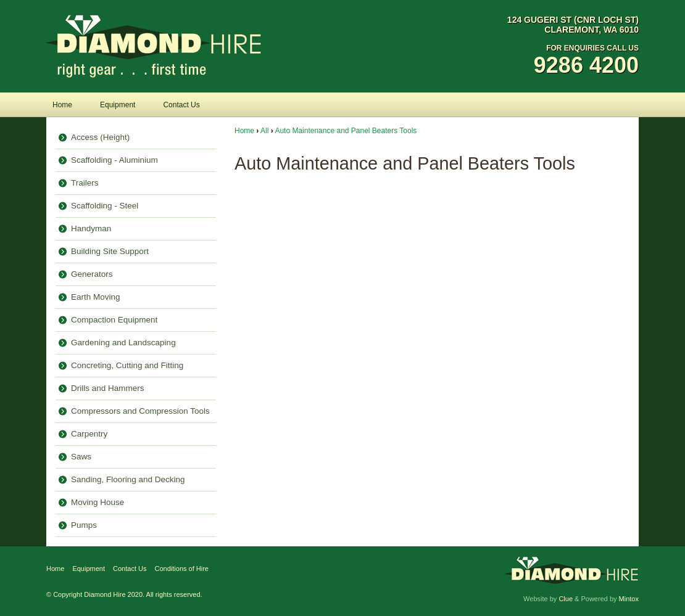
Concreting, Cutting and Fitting (127, 365)
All (264, 131)
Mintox (629, 599)
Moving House (98, 502)
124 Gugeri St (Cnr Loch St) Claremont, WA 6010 (573, 25)
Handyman (91, 228)
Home (62, 105)
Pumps (84, 525)
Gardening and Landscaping (123, 343)
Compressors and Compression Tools (140, 411)
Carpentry (89, 434)
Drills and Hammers (108, 388)
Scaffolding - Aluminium (114, 160)
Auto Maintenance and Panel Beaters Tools (346, 131)
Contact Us (181, 105)
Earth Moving (96, 297)
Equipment (118, 105)
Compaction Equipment (114, 320)
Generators (92, 274)
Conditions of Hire (182, 569)
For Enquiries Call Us (573, 61)
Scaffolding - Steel (105, 206)
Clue (566, 599)
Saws (81, 457)
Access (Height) (100, 137)
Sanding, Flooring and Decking (128, 479)
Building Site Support (110, 251)
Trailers (85, 183)
